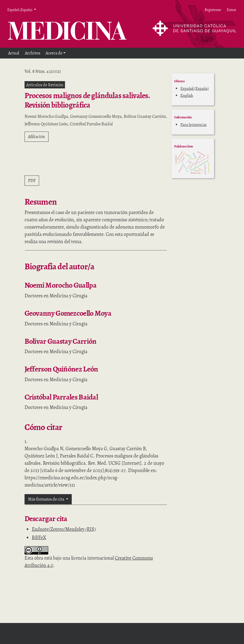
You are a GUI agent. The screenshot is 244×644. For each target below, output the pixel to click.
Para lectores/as (193, 125)
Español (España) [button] (20, 10)
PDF (32, 181)
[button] (56, 53)
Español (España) (195, 88)
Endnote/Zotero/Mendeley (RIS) (64, 529)
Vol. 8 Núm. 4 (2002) (43, 71)
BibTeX (39, 538)
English (187, 95)
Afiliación (37, 137)
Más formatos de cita (47, 499)
